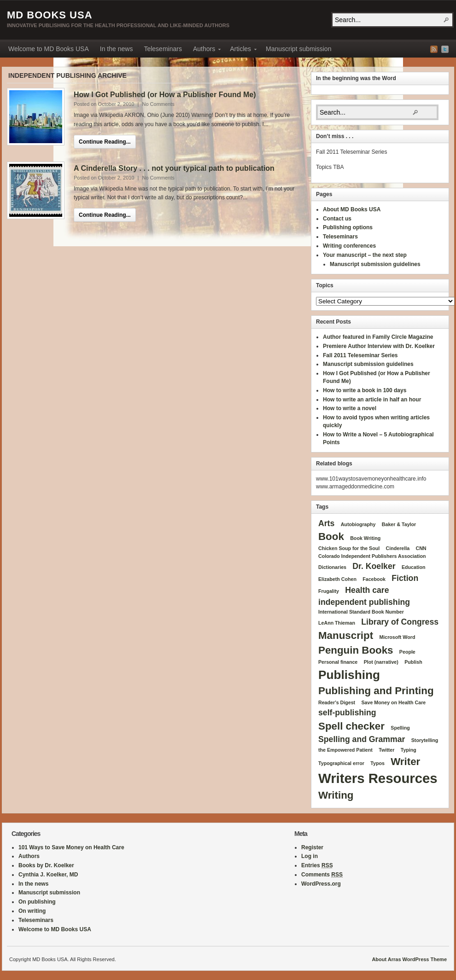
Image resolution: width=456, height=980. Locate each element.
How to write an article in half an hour (372, 400)
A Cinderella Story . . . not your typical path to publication (174, 168)
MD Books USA (50, 15)
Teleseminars (163, 49)
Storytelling (425, 740)
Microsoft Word (397, 637)
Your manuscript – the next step (365, 255)
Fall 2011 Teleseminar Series (360, 355)
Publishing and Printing (376, 691)
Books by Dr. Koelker (46, 865)
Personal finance (338, 662)
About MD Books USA (352, 209)
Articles (240, 50)
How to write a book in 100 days (365, 390)
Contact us (337, 219)
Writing (336, 795)
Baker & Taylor (399, 524)
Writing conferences (349, 246)
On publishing (37, 902)
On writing (32, 911)
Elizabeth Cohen (337, 579)
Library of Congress (400, 622)
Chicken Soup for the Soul (349, 548)
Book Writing (365, 538)
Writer (405, 762)
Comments (322, 875)
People (407, 652)
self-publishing (347, 713)
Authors (204, 50)
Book (331, 536)
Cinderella (398, 548)
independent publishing (364, 602)
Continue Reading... (105, 142)
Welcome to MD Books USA (49, 49)
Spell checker (351, 726)
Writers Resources (378, 778)
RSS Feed (434, 49)
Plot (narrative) (381, 662)
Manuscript (346, 635)
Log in (310, 856)
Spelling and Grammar (362, 739)
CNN (421, 548)
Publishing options (348, 227)
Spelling (400, 728)
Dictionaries (332, 567)
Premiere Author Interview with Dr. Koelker (379, 346)
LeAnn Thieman (337, 623)
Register (312, 847)
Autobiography (358, 524)
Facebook (374, 579)
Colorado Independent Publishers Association (372, 556)
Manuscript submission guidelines (375, 264)
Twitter (445, 49)
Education (414, 567)
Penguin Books (356, 650)
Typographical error (341, 763)
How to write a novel (350, 408)
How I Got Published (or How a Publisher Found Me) (165, 95)
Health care (367, 590)
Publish (413, 662)
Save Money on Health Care (393, 702)
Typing (409, 750)
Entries (317, 865)
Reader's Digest (337, 702)
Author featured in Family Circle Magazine (378, 337)
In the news (117, 49)
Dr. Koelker (374, 566)
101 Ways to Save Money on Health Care (71, 847)
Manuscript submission (298, 49)
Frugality (329, 591)
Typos (377, 763)
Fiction (405, 578)
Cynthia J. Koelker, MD (48, 875)
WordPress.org (321, 884)
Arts (326, 523)
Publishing (349, 675)
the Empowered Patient (345, 750)
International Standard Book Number (361, 612)
